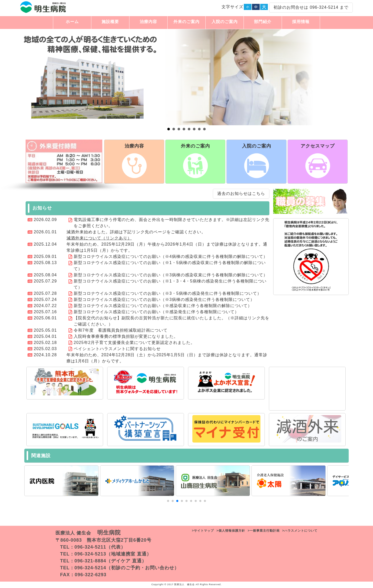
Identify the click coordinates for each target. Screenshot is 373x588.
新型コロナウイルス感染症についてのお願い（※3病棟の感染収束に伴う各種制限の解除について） (171, 275)
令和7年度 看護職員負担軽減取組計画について (121, 330)
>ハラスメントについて (300, 531)
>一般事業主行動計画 (264, 531)
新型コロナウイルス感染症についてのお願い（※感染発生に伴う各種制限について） (156, 312)
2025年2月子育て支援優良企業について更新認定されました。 (134, 343)
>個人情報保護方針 (231, 531)
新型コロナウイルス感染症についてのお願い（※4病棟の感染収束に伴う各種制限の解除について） (171, 256)
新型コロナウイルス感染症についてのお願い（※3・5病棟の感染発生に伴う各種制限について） (168, 293)
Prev (20, 77)
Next (353, 77)
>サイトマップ (203, 531)
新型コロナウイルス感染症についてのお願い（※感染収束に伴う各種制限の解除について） (163, 306)
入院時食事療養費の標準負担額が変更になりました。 (126, 336)
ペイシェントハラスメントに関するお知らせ (117, 349)
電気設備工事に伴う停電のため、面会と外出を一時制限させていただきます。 (150, 220)
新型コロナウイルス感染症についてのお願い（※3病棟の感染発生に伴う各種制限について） (164, 300)
